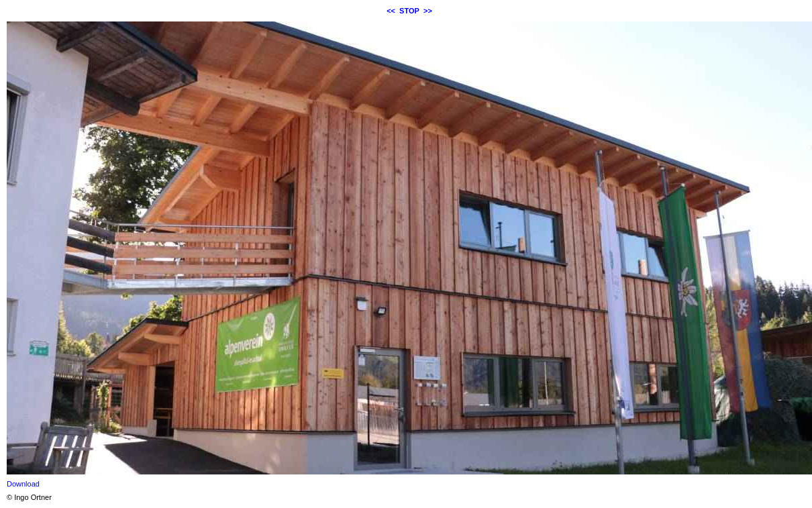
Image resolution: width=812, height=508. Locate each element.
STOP (409, 11)
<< (391, 11)
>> (428, 11)
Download (23, 484)
